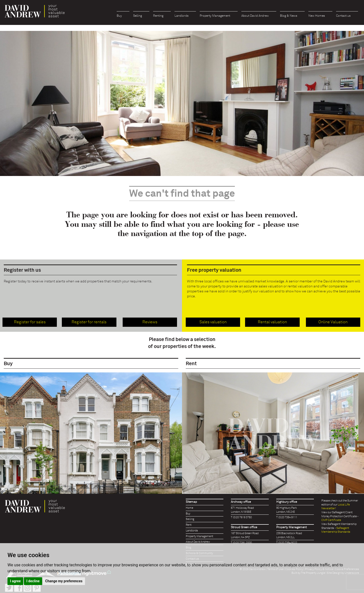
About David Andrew (255, 16)
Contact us (343, 16)
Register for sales (30, 322)
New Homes (317, 16)
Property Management (215, 16)
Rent (189, 525)
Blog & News (289, 16)
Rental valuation (272, 322)
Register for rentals (89, 322)
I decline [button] (33, 581)
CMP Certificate (331, 520)
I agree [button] (15, 581)
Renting (158, 16)
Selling (137, 16)
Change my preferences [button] (64, 581)
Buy (119, 16)
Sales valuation (213, 322)
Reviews (150, 322)
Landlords (182, 16)
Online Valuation (333, 322)
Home (189, 508)
